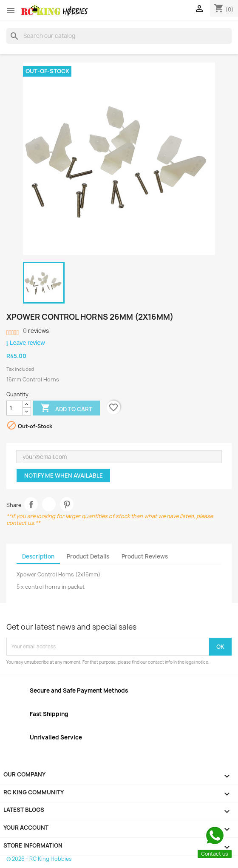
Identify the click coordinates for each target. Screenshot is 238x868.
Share (31, 504)
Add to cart (66, 409)
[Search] (119, 36)
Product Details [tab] (88, 556)
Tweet (49, 504)
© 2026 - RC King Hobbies (39, 859)
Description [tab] (38, 556)
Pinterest (67, 504)
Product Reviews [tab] (145, 556)
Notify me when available (64, 476)
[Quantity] (15, 408)
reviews (36, 331)
